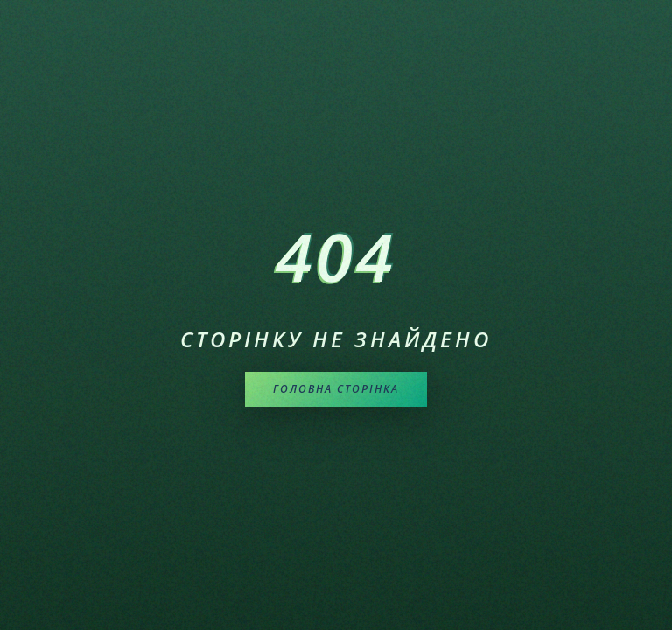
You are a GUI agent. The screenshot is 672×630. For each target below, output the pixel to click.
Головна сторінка (336, 389)
